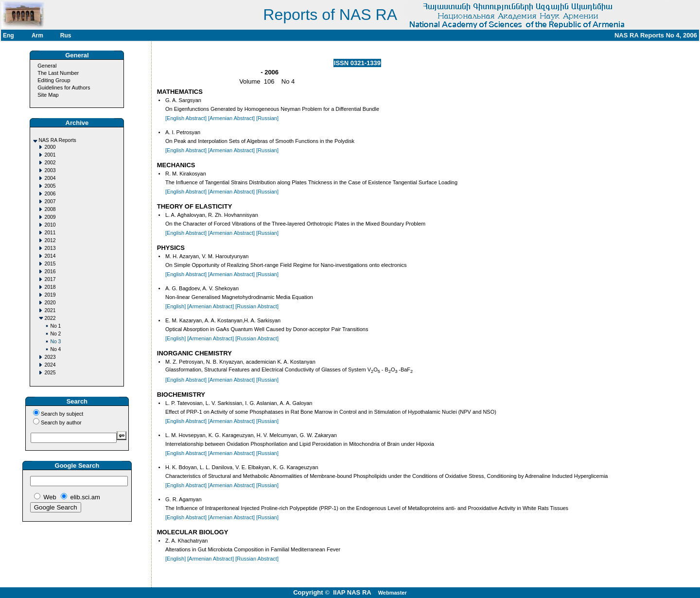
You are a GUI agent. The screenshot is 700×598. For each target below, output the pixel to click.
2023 (50, 357)
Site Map (48, 95)
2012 (50, 240)
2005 (50, 186)
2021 (50, 310)
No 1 (55, 326)
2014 (50, 256)
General (47, 66)
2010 (50, 225)
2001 (50, 155)
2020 (50, 303)
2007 (50, 202)
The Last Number (58, 73)
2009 (50, 217)
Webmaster (393, 593)
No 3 (55, 342)
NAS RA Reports (57, 140)
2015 (50, 264)
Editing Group (54, 80)
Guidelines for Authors (64, 88)
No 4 (55, 349)
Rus (66, 35)
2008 (50, 209)
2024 (50, 365)
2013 (50, 248)
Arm (37, 35)
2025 (50, 373)
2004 (50, 178)
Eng (9, 35)
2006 (50, 194)
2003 (50, 170)
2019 (50, 295)
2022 (50, 318)
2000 (50, 147)
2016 (50, 272)
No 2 (55, 334)
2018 (50, 287)
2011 (50, 233)
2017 (50, 279)
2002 (50, 163)
